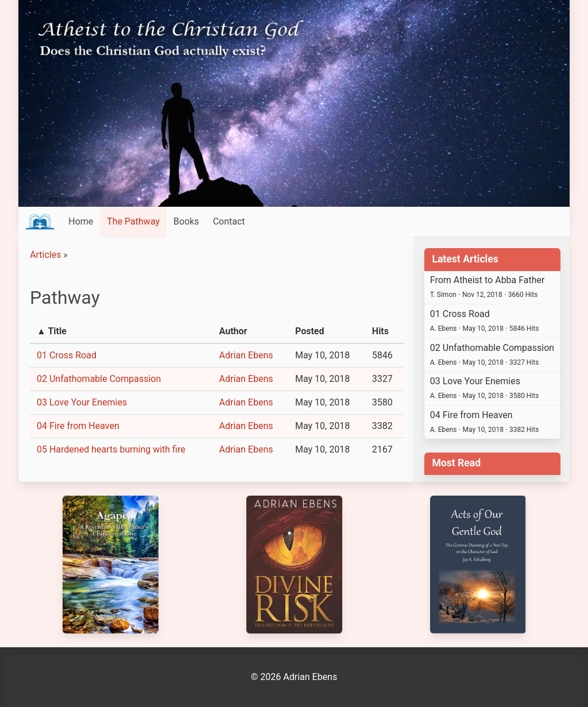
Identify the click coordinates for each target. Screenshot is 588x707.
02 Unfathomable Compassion (99, 379)
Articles (45, 255)
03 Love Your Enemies (82, 402)
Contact (229, 221)
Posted (310, 331)
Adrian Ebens (246, 355)
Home (81, 221)
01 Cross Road (67, 355)
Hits (380, 331)
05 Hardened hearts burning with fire (111, 449)
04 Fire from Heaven (78, 426)
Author (233, 331)
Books (186, 221)
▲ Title (52, 331)
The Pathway (133, 221)
